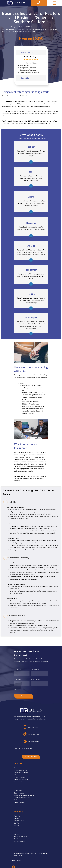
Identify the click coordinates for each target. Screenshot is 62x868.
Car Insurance (18, 766)
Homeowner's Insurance (22, 768)
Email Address (35, 679)
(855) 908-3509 (27, 746)
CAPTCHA (17, 688)
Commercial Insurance (21, 771)
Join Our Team (19, 837)
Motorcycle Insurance (21, 778)
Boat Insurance (19, 791)
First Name (18, 669)
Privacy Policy (17, 859)
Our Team (17, 821)
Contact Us (18, 832)
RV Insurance (18, 789)
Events (16, 816)
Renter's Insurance (20, 775)
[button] (31, 52)
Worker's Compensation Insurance (25, 793)
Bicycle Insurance (19, 800)
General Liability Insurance (22, 796)
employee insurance (20, 462)
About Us (17, 814)
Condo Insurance (19, 780)
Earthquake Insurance (21, 798)
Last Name (18, 679)
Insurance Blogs (19, 819)
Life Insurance (19, 773)
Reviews (17, 823)
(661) (38, 476)
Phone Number (36, 669)
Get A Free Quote (20, 839)
